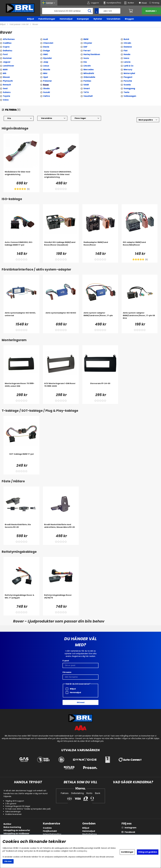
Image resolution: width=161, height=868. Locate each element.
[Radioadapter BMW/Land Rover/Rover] (100, 246)
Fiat (126, 51)
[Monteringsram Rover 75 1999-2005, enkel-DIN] (21, 387)
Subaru (7, 92)
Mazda (47, 70)
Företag (156, 3)
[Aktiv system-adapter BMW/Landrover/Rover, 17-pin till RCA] (140, 317)
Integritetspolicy (52, 834)
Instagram (130, 828)
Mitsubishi (89, 73)
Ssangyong (129, 89)
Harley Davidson (92, 54)
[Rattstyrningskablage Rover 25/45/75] (61, 599)
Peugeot (128, 77)
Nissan (6, 77)
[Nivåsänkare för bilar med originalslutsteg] (21, 176)
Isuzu (86, 58)
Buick (126, 39)
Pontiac (87, 81)
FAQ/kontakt (50, 831)
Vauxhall (88, 96)
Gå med (81, 702)
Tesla (126, 92)
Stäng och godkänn (148, 852)
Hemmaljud (66, 19)
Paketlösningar (47, 19)
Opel (46, 77)
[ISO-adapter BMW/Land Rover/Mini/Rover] (140, 246)
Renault (7, 85)
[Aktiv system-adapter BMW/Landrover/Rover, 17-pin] (100, 317)
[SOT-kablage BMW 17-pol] (21, 458)
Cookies (47, 828)
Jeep (46, 62)
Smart (87, 89)
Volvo (6, 100)
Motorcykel (129, 73)
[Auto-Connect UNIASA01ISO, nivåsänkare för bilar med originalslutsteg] (61, 176)
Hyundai (47, 58)
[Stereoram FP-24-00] (100, 387)
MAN (5, 70)
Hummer (7, 58)
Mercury (128, 70)
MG (5, 73)
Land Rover (8, 66)
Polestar (48, 81)
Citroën (127, 43)
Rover (35, 24)
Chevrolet (48, 43)
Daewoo (128, 47)
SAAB (86, 85)
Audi (46, 39)
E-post (66, 661)
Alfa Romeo (9, 39)
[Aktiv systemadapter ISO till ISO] (61, 317)
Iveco (126, 58)
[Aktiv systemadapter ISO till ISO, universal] (21, 317)
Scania (127, 85)
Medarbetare (90, 834)
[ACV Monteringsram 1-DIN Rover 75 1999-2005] (61, 387)
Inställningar (127, 852)
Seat (5, 89)
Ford (5, 54)
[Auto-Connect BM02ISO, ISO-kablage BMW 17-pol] (21, 246)
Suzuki (47, 92)
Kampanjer (83, 19)
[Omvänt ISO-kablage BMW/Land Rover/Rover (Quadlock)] (61, 246)
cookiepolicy (82, 851)
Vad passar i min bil (19, 24)
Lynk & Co (128, 66)
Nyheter (98, 19)
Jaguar (7, 62)
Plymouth (8, 81)
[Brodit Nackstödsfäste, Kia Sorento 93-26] (21, 528)
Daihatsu (8, 51)
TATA (86, 92)
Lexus (46, 66)
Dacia (46, 47)
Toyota (6, 96)
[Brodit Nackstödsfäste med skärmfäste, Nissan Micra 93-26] (61, 528)
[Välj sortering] (148, 120)
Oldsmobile (89, 77)
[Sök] (67, 11)
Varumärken (113, 19)
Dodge (47, 51)
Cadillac (7, 43)
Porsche (128, 81)
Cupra (6, 47)
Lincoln (87, 66)
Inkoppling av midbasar (16, 833)
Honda (127, 54)
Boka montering (12, 827)
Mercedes (89, 70)
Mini (45, 73)
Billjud (30, 19)
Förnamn (67, 672)
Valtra (46, 96)
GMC (46, 54)
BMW (86, 39)
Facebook (130, 832)
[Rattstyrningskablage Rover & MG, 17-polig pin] (21, 599)
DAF (85, 47)
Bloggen (129, 19)
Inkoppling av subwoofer (17, 830)
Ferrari (87, 51)
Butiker (7, 824)
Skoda (46, 89)
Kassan (151, 11)
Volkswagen (130, 96)
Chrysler (88, 43)
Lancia (127, 62)
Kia (85, 62)
